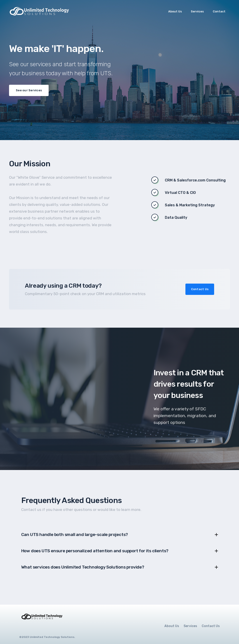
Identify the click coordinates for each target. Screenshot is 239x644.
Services (197, 11)
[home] (40, 11)
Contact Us (200, 289)
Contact (219, 11)
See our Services (29, 90)
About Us (175, 11)
